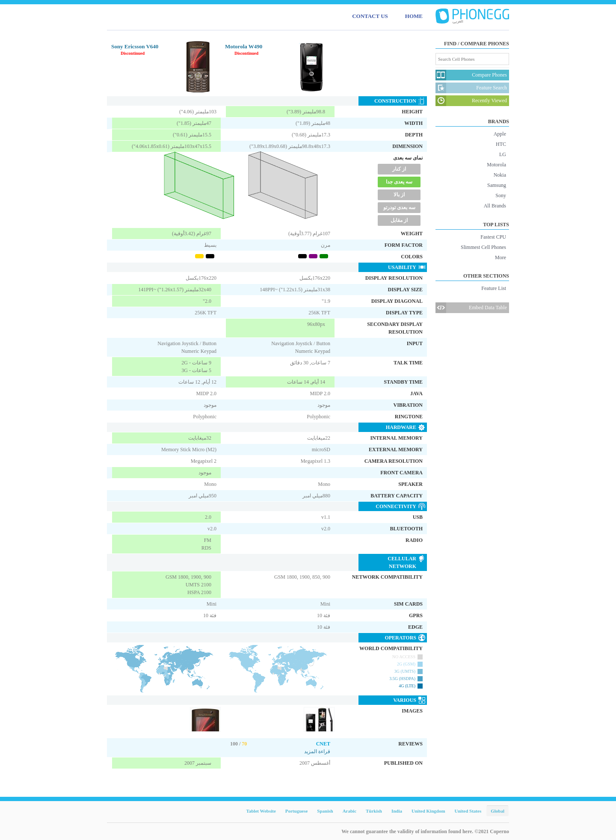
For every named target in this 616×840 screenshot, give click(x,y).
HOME (414, 16)
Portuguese (297, 811)
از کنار (399, 169)
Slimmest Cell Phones (483, 247)
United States (468, 811)
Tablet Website (261, 811)
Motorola (496, 165)
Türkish (374, 811)
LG (503, 154)
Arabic (349, 811)
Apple (500, 134)
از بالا (399, 195)
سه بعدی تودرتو (399, 207)
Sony (501, 195)
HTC (501, 144)
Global (498, 811)
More (500, 257)
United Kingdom (428, 811)
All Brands (495, 206)
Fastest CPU (493, 237)
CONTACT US (370, 16)
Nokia (500, 175)
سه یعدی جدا (399, 182)
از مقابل (399, 220)
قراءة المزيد (317, 751)
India (397, 811)
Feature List (494, 288)
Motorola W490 (244, 46)
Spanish (325, 811)
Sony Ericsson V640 (135, 46)
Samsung (497, 185)
